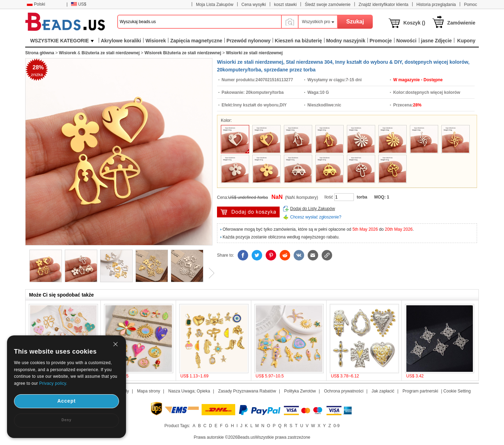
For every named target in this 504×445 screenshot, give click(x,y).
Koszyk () (414, 23)
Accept (67, 401)
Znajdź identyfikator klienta (384, 5)
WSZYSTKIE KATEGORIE (62, 41)
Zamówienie (461, 23)
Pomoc (471, 5)
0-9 (337, 426)
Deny (66, 420)
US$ (79, 4)
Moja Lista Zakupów (215, 5)
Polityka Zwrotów (300, 391)
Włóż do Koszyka (248, 212)
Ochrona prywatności (344, 391)
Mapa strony (149, 391)
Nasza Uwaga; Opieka (189, 391)
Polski (36, 4)
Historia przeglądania (436, 5)
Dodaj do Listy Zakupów (313, 209)
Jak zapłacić (383, 391)
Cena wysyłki (254, 5)
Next (209, 273)
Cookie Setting (457, 391)
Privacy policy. (53, 383)
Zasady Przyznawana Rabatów (247, 391)
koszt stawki (285, 5)
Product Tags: (177, 426)
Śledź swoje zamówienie (328, 5)
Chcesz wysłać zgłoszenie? (316, 217)
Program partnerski (420, 391)
